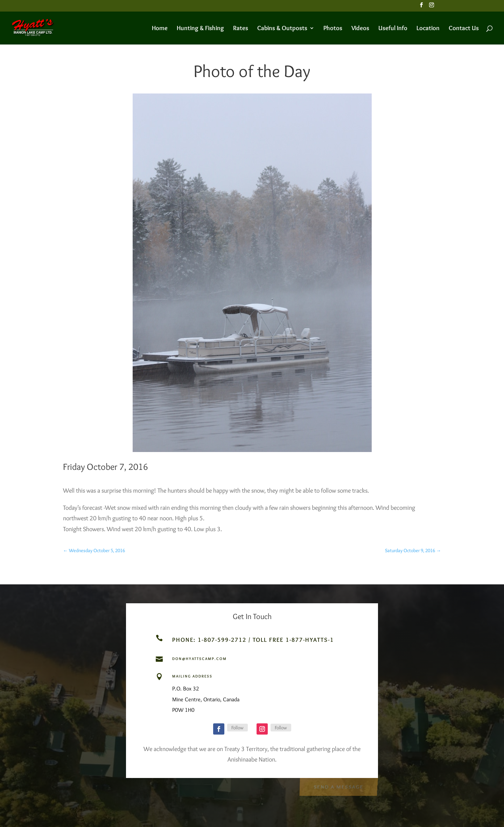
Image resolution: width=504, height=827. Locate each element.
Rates (241, 29)
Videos (360, 29)
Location (428, 29)
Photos (333, 29)
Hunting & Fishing (200, 29)
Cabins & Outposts (282, 29)
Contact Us (464, 29)
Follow (237, 728)
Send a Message (338, 786)
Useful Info (393, 29)
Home (160, 29)
